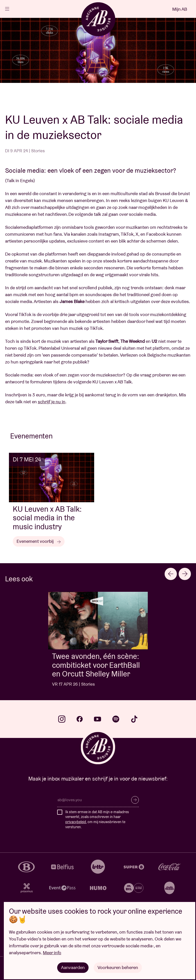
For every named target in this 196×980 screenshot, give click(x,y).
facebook (80, 719)
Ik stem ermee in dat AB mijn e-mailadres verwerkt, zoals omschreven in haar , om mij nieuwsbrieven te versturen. (97, 819)
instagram (62, 719)
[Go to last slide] (171, 574)
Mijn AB (180, 9)
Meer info (52, 953)
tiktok (134, 719)
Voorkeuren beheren (118, 967)
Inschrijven (135, 800)
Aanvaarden (73, 967)
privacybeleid (76, 822)
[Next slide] (185, 574)
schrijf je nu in (52, 402)
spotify (116, 719)
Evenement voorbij (39, 541)
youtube (97, 719)
